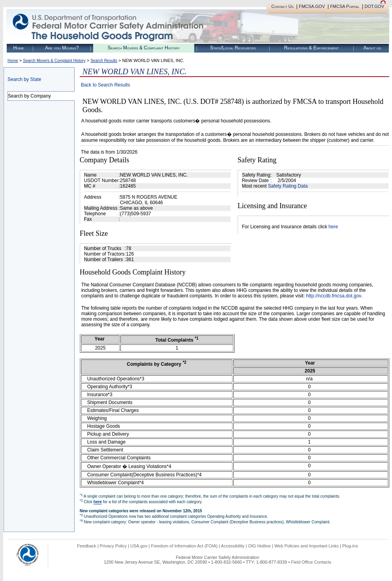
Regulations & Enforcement (311, 48)
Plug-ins (350, 546)
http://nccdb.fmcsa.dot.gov (334, 296)
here (333, 227)
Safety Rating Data (288, 186)
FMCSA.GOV (312, 6)
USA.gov (139, 546)
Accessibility (233, 546)
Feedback (86, 546)
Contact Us (282, 6)
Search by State (24, 79)
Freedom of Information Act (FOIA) (184, 546)
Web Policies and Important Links (307, 546)
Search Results (104, 61)
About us (372, 48)
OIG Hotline (259, 546)
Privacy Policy (113, 546)
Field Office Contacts (311, 562)
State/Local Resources (233, 48)
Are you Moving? (62, 48)
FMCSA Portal (345, 6)
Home (19, 48)
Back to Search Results (106, 85)
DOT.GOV (374, 6)
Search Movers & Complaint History (143, 48)
